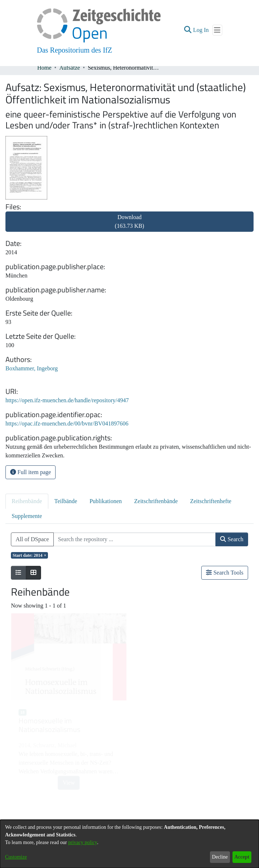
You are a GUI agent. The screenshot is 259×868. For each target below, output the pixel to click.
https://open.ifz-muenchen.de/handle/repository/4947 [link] (67, 400)
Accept (242, 857)
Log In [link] (201, 30)
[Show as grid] (33, 573)
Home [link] (44, 68)
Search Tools (225, 573)
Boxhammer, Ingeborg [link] (32, 368)
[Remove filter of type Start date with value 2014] (29, 555)
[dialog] (129, 844)
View (69, 783)
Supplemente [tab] (27, 516)
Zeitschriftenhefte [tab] (211, 501)
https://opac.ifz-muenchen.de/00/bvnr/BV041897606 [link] (67, 423)
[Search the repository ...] (135, 539)
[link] (129, 226)
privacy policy (83, 842)
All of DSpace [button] (32, 539)
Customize (16, 857)
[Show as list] (19, 573)
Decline (220, 857)
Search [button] (232, 539)
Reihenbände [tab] (27, 501)
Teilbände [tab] (66, 501)
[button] (188, 30)
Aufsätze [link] (70, 68)
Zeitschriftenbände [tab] (156, 501)
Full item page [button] (31, 472)
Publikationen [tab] (106, 501)
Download (129, 221)
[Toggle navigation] (217, 30)
